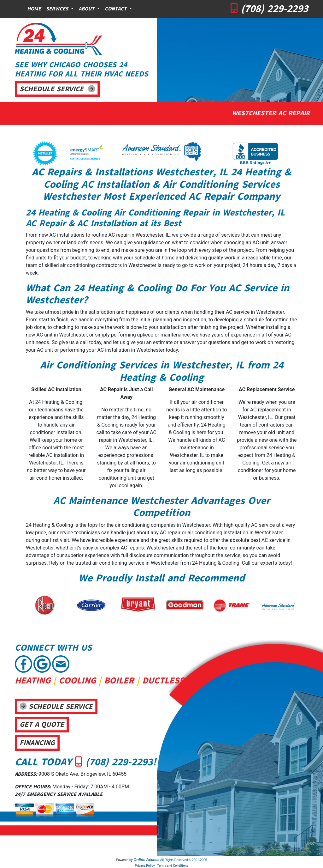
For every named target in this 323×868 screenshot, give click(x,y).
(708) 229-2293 (275, 9)
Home (34, 9)
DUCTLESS (163, 680)
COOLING (77, 680)
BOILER (119, 680)
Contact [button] (116, 9)
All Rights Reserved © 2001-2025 (184, 860)
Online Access (146, 860)
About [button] (87, 9)
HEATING (33, 680)
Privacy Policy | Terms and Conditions (161, 866)
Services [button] (58, 9)
